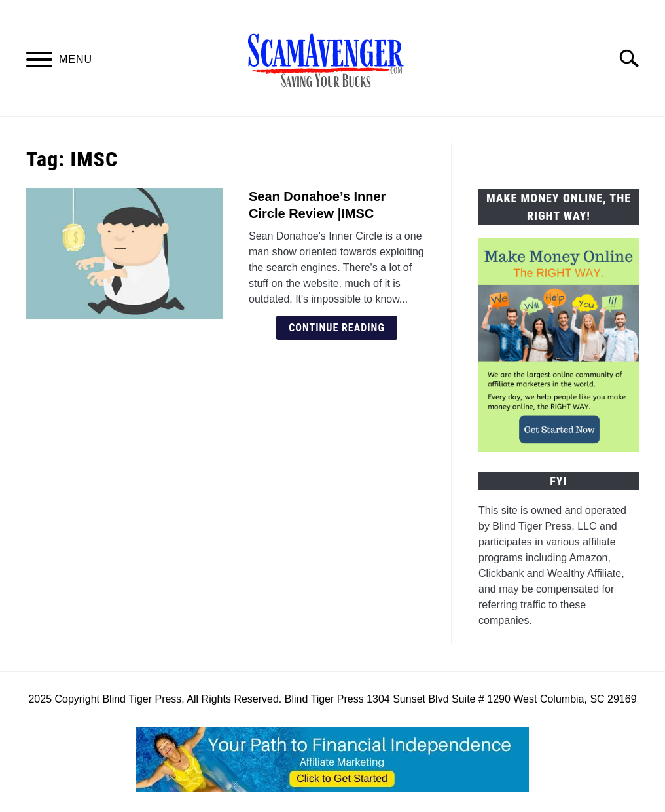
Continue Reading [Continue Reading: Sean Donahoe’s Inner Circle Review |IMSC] (337, 328)
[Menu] (39, 62)
